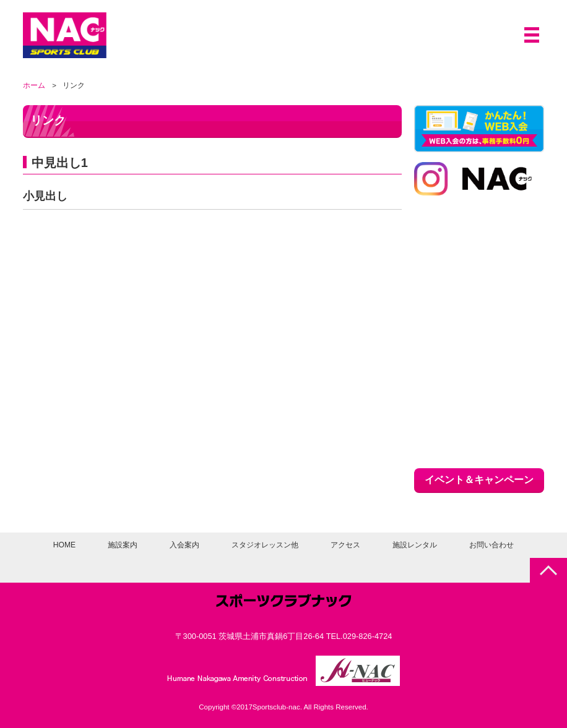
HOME (64, 545)
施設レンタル (416, 545)
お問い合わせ (491, 545)
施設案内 (123, 545)
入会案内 (185, 545)
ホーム (34, 85)
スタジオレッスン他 (266, 545)
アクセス (346, 545)
